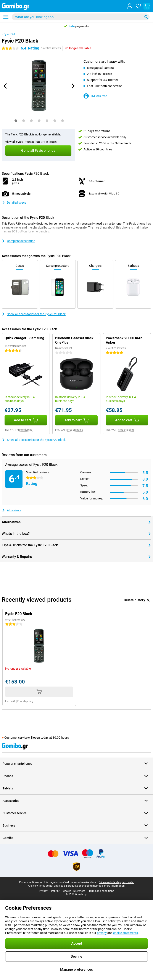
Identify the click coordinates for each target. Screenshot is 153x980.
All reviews (11, 510)
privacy (102, 933)
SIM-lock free (95, 96)
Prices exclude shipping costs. (116, 882)
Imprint (55, 891)
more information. (115, 886)
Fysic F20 (9, 34)
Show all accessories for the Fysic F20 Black (34, 314)
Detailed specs (14, 203)
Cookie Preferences (74, 891)
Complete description (19, 241)
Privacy (43, 891)
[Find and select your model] (81, 17)
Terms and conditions (101, 891)
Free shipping (25, 430)
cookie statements (126, 933)
